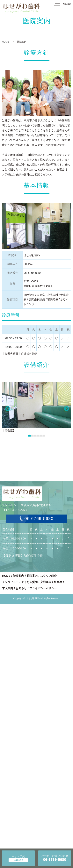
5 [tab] (41, 436)
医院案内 (32, 576)
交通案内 (46, 582)
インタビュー (10, 582)
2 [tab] (32, 436)
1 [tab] (29, 436)
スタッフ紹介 (48, 576)
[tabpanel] (36, 408)
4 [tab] (38, 436)
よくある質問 (29, 582)
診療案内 (18, 576)
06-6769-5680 (39, 519)
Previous (7, 409)
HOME (5, 42)
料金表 (58, 582)
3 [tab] (35, 436)
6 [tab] (44, 436)
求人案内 (8, 588)
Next (65, 409)
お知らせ (21, 588)
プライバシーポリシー (43, 588)
